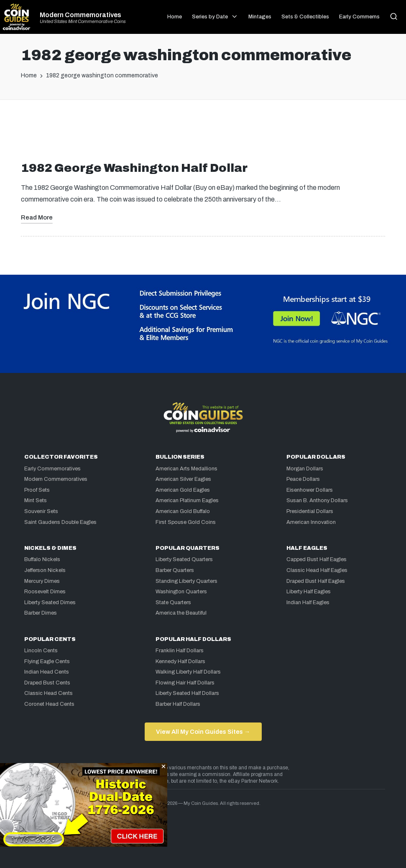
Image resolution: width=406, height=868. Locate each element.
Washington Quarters (181, 592)
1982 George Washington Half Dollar (134, 168)
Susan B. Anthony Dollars (317, 500)
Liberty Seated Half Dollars (187, 693)
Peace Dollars (303, 479)
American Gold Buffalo (183, 511)
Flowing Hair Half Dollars (185, 683)
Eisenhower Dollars (310, 490)
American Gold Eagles (183, 490)
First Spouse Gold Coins (186, 522)
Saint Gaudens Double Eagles (60, 522)
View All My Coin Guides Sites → (203, 732)
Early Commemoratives (52, 469)
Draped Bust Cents (47, 683)
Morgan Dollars (305, 469)
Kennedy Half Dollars (180, 661)
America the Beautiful (181, 613)
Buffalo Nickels (42, 559)
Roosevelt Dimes (45, 592)
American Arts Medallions (186, 469)
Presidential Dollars (310, 511)
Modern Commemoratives (80, 15)
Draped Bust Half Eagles (316, 581)
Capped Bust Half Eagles (317, 559)
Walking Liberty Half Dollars (188, 672)
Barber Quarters (175, 570)
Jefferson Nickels (45, 570)
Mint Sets (36, 500)
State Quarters (173, 602)
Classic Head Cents (49, 693)
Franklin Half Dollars (180, 651)
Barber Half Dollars (178, 704)
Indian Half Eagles (308, 602)
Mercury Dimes (42, 581)
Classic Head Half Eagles (317, 570)
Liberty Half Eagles (309, 592)
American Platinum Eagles (187, 500)
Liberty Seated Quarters (184, 559)
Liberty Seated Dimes (50, 602)
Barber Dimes (41, 613)
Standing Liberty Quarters (186, 581)
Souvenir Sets (41, 511)
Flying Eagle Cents (47, 661)
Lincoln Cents (41, 651)
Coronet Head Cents (49, 704)
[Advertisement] (203, 134)
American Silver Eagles (183, 479)
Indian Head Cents (47, 672)
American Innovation (311, 522)
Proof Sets (37, 490)
